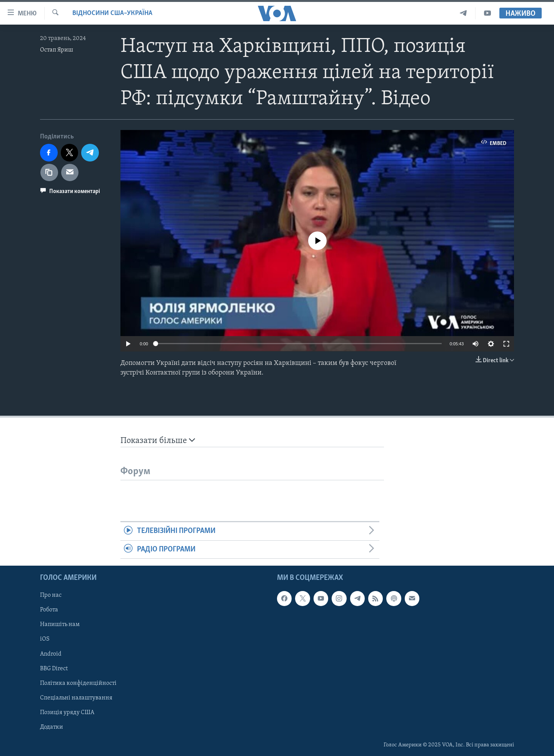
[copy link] (49, 173)
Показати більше (158, 440)
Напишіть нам (60, 625)
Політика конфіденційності (78, 683)
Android (51, 654)
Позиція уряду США (67, 713)
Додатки (52, 727)
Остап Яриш (57, 50)
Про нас (51, 596)
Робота (49, 610)
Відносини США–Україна (112, 13)
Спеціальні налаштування (76, 698)
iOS (45, 639)
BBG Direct (54, 669)
